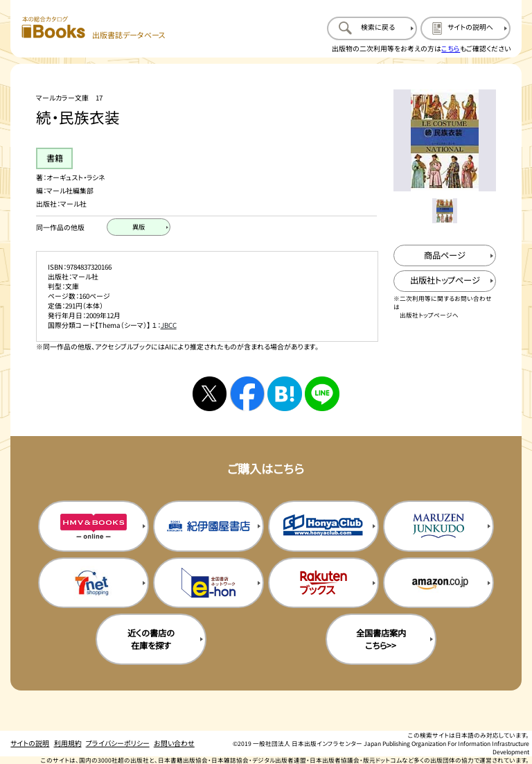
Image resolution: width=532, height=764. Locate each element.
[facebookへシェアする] (247, 393)
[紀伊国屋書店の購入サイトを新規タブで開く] (209, 526)
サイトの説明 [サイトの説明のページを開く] (30, 743)
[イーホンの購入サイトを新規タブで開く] (209, 583)
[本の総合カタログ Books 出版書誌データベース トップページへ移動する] (94, 28)
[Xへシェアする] (210, 393)
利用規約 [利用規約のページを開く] (68, 743)
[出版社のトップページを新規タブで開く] (444, 281)
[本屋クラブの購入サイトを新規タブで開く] (323, 526)
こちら (451, 49)
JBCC (169, 325)
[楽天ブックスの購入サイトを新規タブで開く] (323, 583)
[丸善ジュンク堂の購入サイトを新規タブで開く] (438, 526)
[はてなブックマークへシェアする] (284, 393)
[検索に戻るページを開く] (372, 28)
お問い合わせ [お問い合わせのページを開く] (174, 743)
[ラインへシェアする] (322, 393)
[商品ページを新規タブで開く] (444, 255)
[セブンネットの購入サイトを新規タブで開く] (94, 583)
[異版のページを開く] (139, 227)
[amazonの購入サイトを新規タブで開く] (438, 583)
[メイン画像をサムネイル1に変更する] (444, 210)
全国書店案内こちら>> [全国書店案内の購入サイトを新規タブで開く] (381, 639)
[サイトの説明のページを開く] (465, 28)
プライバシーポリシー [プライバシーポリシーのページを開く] (118, 743)
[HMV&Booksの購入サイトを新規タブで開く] (94, 526)
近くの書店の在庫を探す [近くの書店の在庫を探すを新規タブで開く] (151, 639)
